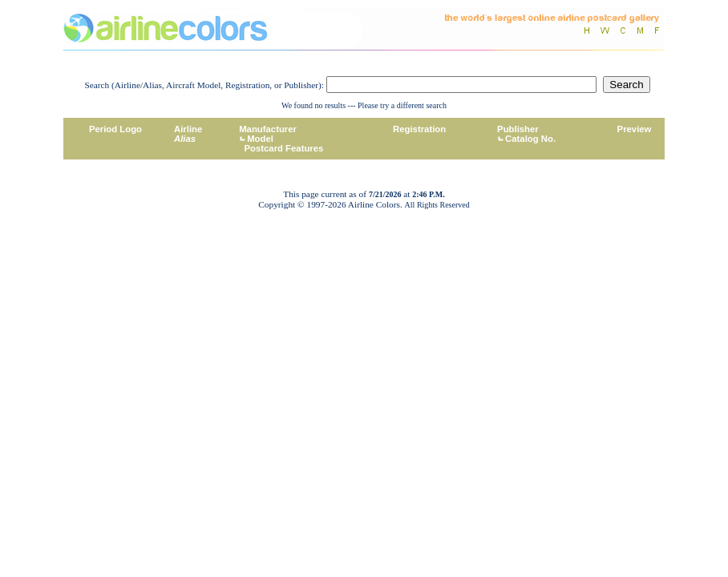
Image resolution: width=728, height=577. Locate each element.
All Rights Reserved (437, 205)
